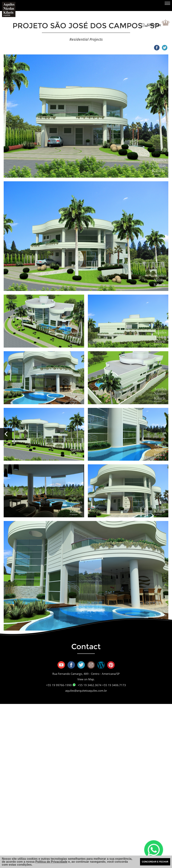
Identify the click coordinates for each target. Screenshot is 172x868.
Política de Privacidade (51, 862)
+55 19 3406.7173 (114, 685)
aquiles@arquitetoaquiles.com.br (86, 691)
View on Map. (86, 679)
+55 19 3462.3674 (90, 685)
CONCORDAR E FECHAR (155, 862)
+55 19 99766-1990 (61, 685)
